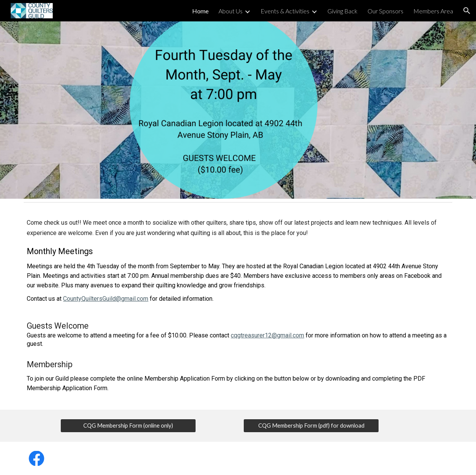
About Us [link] (231, 11)
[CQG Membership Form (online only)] (128, 426)
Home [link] (200, 11)
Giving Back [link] (342, 11)
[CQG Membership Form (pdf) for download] (311, 426)
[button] (467, 11)
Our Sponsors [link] (385, 11)
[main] (238, 308)
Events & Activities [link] (285, 11)
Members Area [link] (433, 11)
